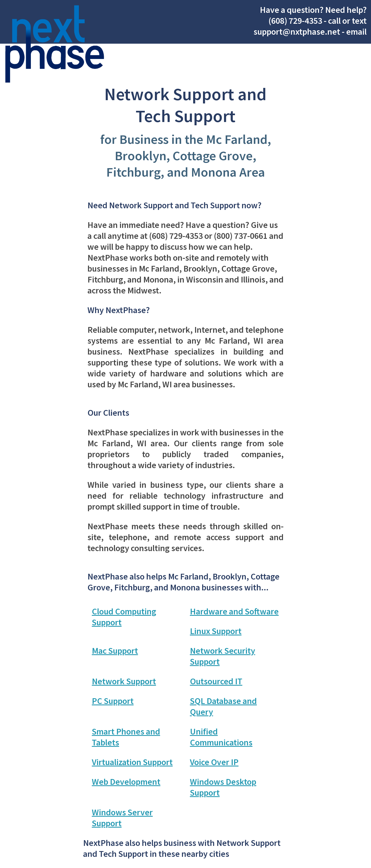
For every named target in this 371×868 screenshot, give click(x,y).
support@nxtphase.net (297, 32)
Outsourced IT (216, 681)
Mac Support (115, 651)
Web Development (126, 782)
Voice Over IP (214, 762)
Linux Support (216, 631)
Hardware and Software (234, 611)
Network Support (124, 681)
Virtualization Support (132, 762)
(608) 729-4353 (295, 21)
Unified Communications (221, 737)
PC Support (113, 701)
